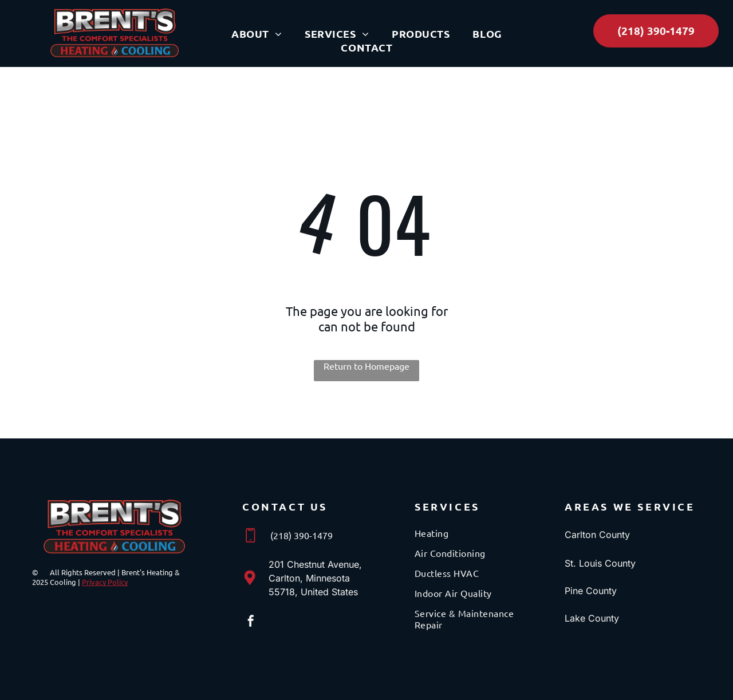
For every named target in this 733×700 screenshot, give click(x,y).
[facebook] (251, 622)
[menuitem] (257, 34)
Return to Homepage (366, 366)
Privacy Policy (105, 582)
